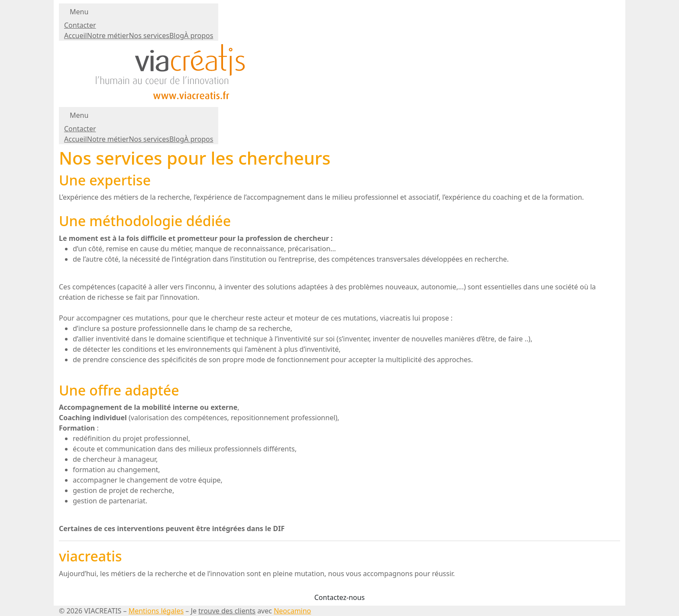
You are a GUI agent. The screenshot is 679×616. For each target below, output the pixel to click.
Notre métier (108, 36)
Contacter (80, 25)
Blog (177, 36)
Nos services (149, 36)
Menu (79, 12)
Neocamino (292, 611)
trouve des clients (227, 611)
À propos (199, 36)
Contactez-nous (340, 597)
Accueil (76, 36)
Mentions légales (156, 611)
